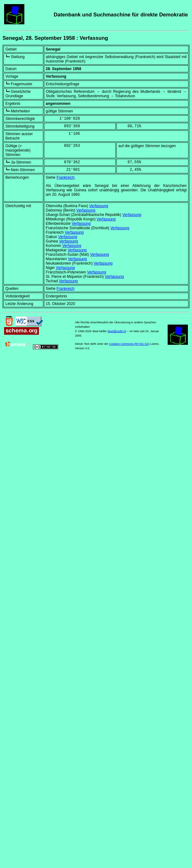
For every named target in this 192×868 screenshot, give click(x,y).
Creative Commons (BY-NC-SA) (129, 344)
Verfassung (99, 206)
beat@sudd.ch (117, 331)
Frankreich (66, 177)
